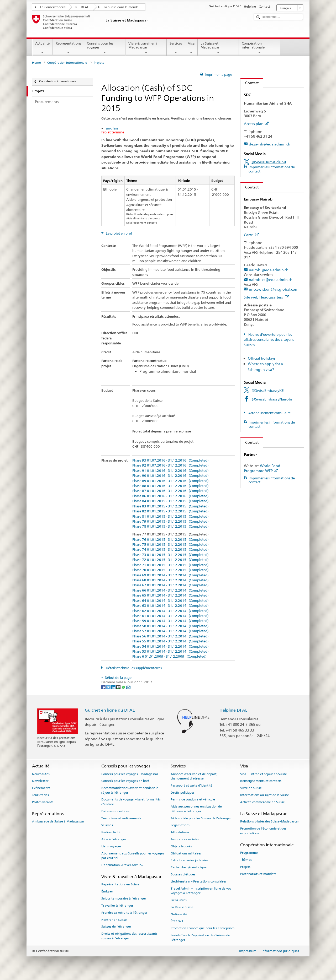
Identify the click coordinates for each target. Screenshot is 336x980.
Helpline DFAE (233, 710)
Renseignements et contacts (261, 781)
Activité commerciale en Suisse (262, 802)
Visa (191, 48)
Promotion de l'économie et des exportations (263, 831)
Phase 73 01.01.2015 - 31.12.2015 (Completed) (170, 555)
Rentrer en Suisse (114, 919)
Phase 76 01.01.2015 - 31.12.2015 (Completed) (170, 540)
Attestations (180, 832)
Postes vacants (43, 802)
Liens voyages (111, 846)
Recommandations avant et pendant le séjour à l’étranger (130, 790)
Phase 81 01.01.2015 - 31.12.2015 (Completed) (170, 517)
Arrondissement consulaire (269, 413)
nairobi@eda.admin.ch (269, 270)
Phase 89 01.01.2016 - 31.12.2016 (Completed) (170, 481)
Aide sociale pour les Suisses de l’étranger (201, 818)
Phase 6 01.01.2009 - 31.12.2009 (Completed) (169, 657)
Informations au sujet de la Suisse (265, 795)
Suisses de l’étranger (116, 927)
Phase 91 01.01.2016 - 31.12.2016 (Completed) (170, 471)
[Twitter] (109, 687)
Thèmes (246, 860)
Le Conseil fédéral (53, 7)
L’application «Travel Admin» (122, 865)
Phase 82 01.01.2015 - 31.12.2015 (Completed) (170, 511)
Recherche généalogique (189, 867)
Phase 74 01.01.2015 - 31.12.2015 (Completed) (170, 550)
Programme (249, 853)
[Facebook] (104, 687)
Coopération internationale (260, 48)
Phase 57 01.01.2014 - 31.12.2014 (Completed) (170, 631)
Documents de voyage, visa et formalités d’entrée (131, 802)
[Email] (128, 687)
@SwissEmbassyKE (268, 390)
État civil (177, 921)
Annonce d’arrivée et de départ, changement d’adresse (194, 776)
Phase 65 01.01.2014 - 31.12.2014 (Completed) (170, 595)
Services (176, 48)
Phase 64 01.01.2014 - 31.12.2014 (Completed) (170, 601)
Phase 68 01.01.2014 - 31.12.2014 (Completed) (170, 580)
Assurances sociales (185, 839)
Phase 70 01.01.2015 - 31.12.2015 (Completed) (170, 570)
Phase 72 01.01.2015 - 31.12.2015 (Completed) (170, 560)
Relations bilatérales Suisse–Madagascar (270, 821)
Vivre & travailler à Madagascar (146, 48)
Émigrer (107, 891)
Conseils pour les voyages (105, 48)
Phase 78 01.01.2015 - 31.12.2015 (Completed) (170, 527)
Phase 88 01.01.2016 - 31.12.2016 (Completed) (170, 486)
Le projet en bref (119, 233)
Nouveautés (41, 774)
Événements (41, 788)
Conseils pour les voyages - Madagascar (130, 774)
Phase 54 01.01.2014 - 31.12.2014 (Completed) (170, 647)
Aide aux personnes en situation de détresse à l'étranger (196, 809)
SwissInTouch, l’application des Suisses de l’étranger (200, 937)
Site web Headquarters (266, 297)
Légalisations (180, 825)
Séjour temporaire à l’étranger (124, 898)
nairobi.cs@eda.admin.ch (271, 280)
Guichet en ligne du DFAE (110, 710)
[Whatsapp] (124, 687)
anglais (112, 128)
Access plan (256, 124)
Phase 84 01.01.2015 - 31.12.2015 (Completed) (170, 501)
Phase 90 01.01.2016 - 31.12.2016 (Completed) (170, 476)
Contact (250, 83)
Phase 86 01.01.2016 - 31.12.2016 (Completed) (170, 496)
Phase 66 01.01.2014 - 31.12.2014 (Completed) (170, 591)
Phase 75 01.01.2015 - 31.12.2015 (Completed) (170, 545)
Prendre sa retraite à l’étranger (124, 913)
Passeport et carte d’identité (191, 786)
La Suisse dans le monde (121, 7)
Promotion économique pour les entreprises (203, 928)
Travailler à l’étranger (117, 906)
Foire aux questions (115, 811)
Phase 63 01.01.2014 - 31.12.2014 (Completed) (170, 606)
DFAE (85, 7)
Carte (251, 235)
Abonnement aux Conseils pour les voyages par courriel (133, 855)
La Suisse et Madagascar (218, 48)
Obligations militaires (186, 853)
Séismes (107, 825)
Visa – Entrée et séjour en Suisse (264, 774)
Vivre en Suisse (251, 788)
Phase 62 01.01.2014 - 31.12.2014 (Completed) (170, 611)
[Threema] (119, 687)
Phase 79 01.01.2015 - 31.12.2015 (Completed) (170, 522)
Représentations (68, 48)
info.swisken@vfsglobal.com (274, 289)
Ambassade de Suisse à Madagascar (58, 821)
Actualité (43, 48)
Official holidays (262, 358)
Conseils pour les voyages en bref (125, 781)
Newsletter (40, 781)
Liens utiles (179, 900)
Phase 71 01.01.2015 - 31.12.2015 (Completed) (170, 565)
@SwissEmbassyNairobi (272, 399)
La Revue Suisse (182, 907)
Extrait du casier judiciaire (189, 860)
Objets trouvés (181, 846)
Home (36, 63)
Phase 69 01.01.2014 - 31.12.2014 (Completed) (170, 575)
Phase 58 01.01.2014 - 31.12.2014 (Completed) (170, 626)
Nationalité (179, 914)
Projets (245, 867)
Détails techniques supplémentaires (133, 668)
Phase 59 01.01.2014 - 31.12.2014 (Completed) (170, 621)
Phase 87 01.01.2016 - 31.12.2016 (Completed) (170, 491)
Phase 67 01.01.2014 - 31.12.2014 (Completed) (170, 585)
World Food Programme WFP (262, 468)
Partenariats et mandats (258, 874)
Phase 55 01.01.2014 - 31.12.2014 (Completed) (170, 641)
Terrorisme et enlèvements (121, 818)
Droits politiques (183, 792)
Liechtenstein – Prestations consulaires (199, 881)
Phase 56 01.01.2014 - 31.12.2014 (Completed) (170, 636)
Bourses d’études (183, 874)
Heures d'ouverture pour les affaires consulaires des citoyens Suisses (269, 340)
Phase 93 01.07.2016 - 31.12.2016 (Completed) (170, 461)
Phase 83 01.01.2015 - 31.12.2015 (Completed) (170, 506)
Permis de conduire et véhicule (193, 799)
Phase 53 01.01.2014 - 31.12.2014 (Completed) (170, 652)
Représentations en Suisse (120, 884)
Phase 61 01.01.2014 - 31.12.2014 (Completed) (170, 616)
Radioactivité (111, 832)
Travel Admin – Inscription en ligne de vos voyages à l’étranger (201, 890)
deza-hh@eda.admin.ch (270, 144)
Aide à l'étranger (114, 839)
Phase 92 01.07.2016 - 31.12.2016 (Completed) (170, 465)
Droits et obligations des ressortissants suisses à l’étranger (129, 936)
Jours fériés (40, 795)
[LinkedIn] (114, 687)
